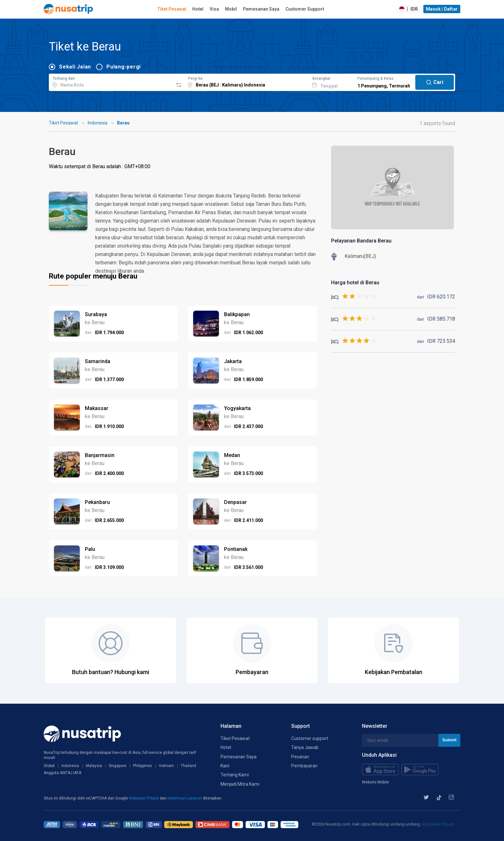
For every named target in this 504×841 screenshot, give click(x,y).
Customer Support (305, 9)
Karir (225, 766)
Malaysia (94, 766)
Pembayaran (304, 766)
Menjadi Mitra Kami (240, 784)
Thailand (188, 766)
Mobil (231, 9)
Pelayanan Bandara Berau (361, 241)
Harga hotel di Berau (355, 283)
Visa (214, 9)
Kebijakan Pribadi (144, 798)
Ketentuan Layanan (185, 798)
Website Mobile (375, 782)
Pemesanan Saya (261, 9)
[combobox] (111, 81)
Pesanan (300, 757)
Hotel (198, 9)
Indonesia (98, 123)
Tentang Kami (235, 775)
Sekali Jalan (75, 67)
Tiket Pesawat (172, 9)
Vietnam (166, 766)
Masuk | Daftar (442, 9)
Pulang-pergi (124, 67)
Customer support (310, 738)
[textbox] (111, 81)
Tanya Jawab (305, 747)
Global (49, 766)
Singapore (117, 766)
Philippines (143, 766)
